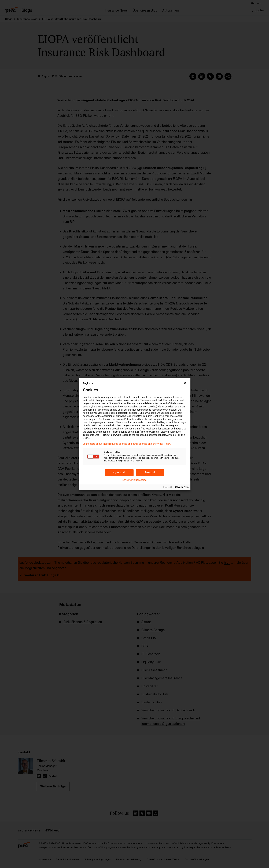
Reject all (150, 472)
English (89, 383)
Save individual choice (134, 480)
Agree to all (119, 472)
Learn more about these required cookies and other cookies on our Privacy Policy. (127, 444)
